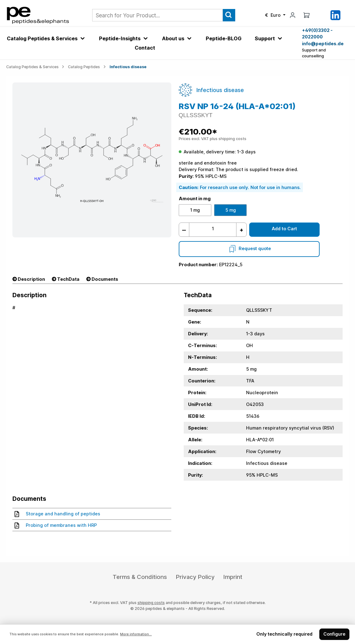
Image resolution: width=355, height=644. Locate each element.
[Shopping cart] (307, 15)
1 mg (195, 210)
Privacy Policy (195, 577)
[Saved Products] (321, 15)
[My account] (293, 15)
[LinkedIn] (335, 15)
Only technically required (284, 634)
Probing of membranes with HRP (56, 525)
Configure (334, 634)
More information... (136, 634)
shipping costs (151, 603)
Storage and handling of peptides (57, 514)
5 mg (231, 210)
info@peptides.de (323, 44)
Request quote (249, 248)
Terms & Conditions (140, 577)
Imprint (233, 577)
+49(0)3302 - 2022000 (317, 34)
